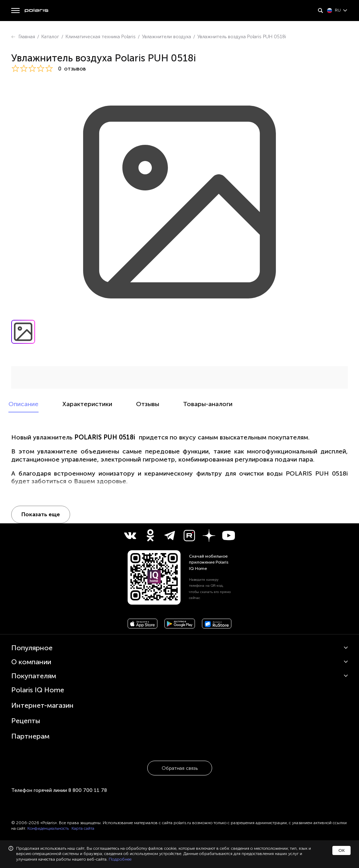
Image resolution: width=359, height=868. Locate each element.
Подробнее (120, 859)
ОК (341, 850)
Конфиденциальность (48, 828)
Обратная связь (180, 768)
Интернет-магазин (42, 705)
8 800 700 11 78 (88, 790)
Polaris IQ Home (38, 690)
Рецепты (26, 721)
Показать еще (41, 514)
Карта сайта (83, 828)
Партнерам (30, 736)
